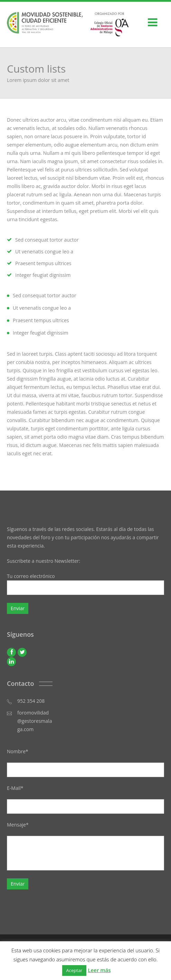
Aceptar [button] (74, 970)
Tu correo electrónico (85, 584)
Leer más (99, 970)
